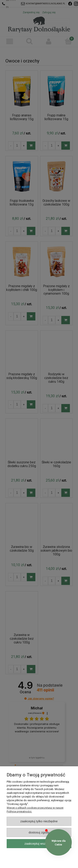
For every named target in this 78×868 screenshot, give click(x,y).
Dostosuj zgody (39, 832)
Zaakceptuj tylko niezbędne (39, 821)
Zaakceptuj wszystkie (39, 843)
